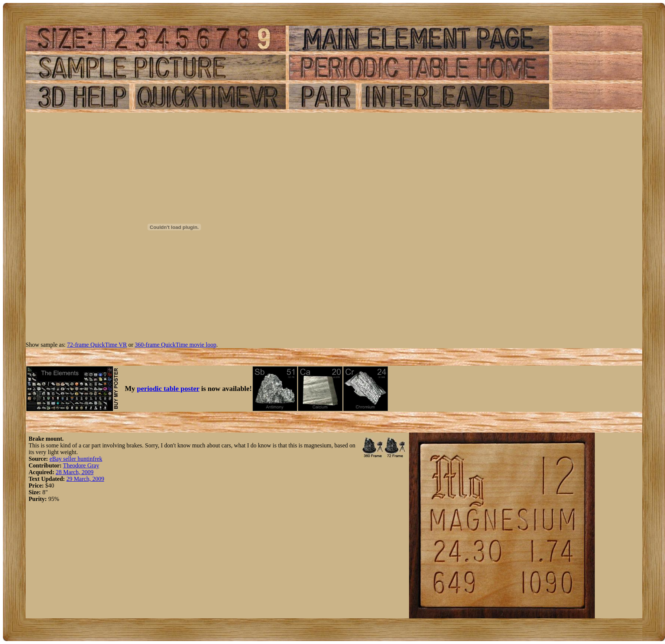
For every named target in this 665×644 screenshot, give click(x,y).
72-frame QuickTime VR (97, 345)
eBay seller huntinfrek (76, 459)
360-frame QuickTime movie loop (176, 345)
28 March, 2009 (75, 472)
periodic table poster (168, 389)
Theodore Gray (81, 465)
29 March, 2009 (85, 479)
